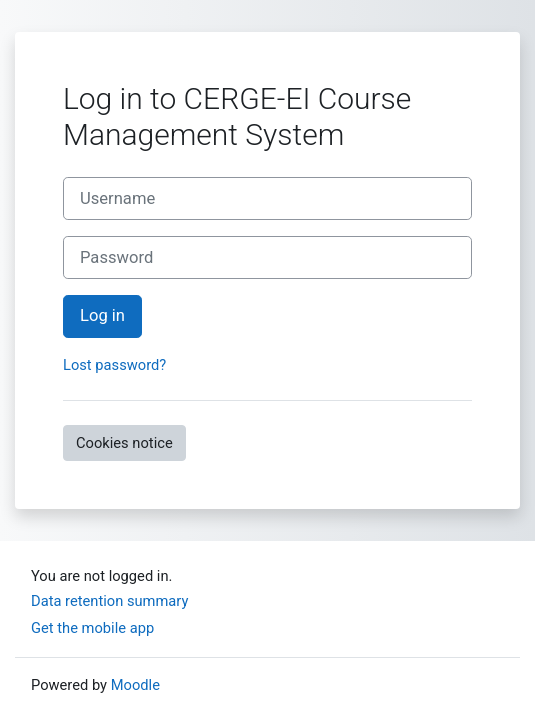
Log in (102, 315)
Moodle (135, 685)
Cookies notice (124, 443)
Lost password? (114, 365)
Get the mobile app (92, 628)
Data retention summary (109, 601)
